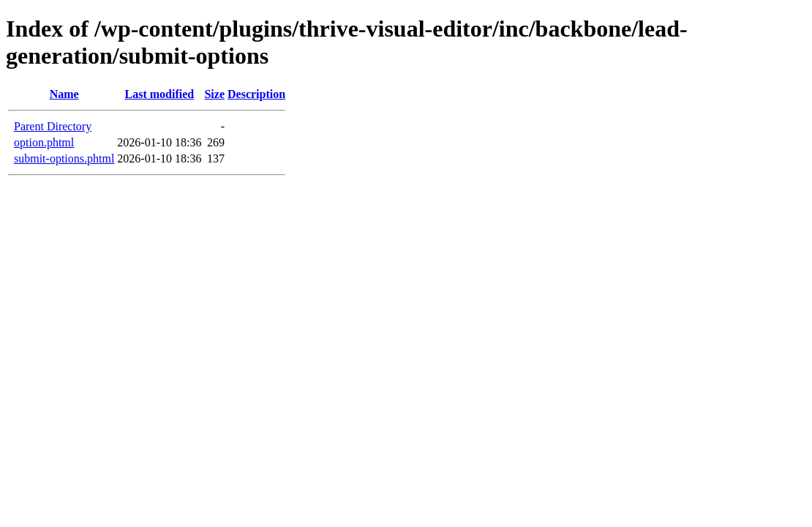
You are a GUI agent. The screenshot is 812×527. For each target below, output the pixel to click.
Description (256, 94)
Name (64, 94)
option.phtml (44, 142)
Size (214, 94)
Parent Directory (53, 126)
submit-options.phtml (64, 158)
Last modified (160, 94)
